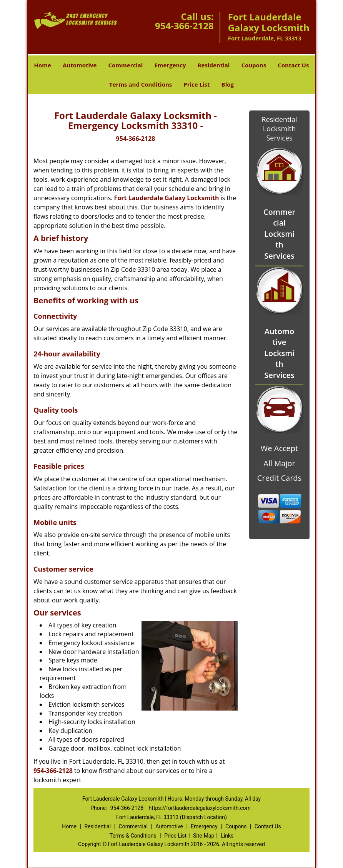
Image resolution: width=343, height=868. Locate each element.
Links (227, 836)
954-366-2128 (184, 26)
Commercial (125, 65)
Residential (214, 65)
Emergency (170, 65)
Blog (228, 84)
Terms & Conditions (133, 836)
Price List (196, 84)
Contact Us (293, 65)
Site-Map (204, 836)
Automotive (80, 65)
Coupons (254, 65)
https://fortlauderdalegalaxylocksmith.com (200, 808)
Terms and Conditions (141, 84)
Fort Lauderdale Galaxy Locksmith (167, 198)
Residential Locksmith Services (279, 129)
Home (43, 65)
